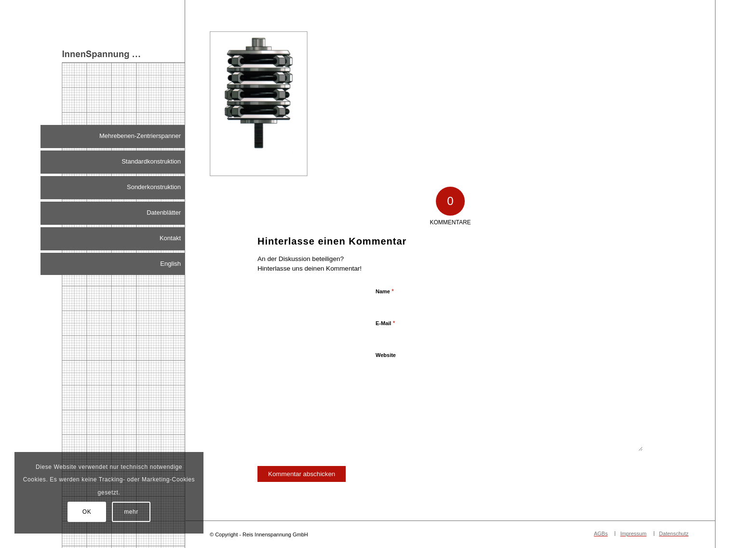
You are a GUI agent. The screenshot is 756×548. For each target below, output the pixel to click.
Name (385, 291)
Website (386, 355)
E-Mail (385, 323)
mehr (131, 512)
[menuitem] (113, 137)
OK (87, 512)
